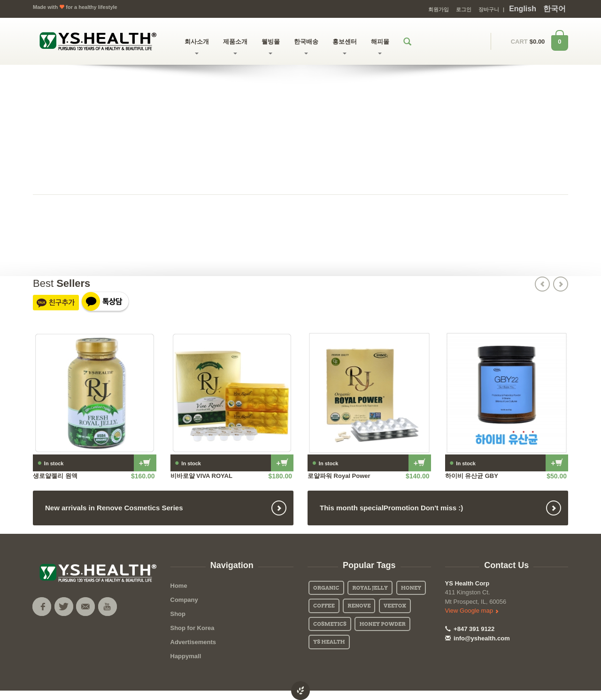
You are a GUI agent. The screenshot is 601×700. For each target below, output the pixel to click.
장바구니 (489, 9)
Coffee (324, 606)
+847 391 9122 (470, 629)
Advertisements (193, 642)
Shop (178, 614)
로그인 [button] (464, 9)
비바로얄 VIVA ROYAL (201, 476)
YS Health (329, 642)
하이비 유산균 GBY (472, 476)
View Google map (472, 611)
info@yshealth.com (478, 638)
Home (179, 586)
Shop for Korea (193, 628)
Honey (411, 588)
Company (184, 600)
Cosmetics (330, 624)
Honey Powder (382, 624)
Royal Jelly (370, 588)
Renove (359, 606)
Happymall (186, 656)
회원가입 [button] (439, 9)
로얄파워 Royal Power (339, 476)
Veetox (395, 606)
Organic (326, 588)
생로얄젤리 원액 (55, 476)
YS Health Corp (467, 583)
